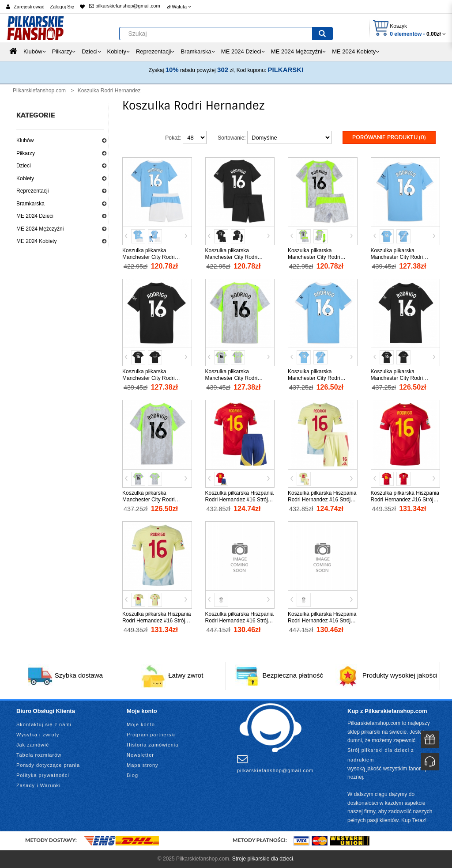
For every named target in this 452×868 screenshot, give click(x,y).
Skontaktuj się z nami (44, 724)
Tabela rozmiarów (39, 755)
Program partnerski (151, 735)
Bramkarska (30, 204)
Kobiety (25, 178)
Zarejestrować (29, 7)
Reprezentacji (32, 191)
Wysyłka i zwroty (38, 735)
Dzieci (24, 166)
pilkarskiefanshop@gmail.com (124, 6)
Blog (132, 775)
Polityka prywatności (43, 775)
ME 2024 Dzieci (35, 216)
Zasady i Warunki (39, 785)
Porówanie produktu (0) (389, 137)
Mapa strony (143, 765)
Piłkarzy (26, 153)
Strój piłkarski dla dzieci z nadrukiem (381, 755)
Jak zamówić (33, 745)
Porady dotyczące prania (48, 765)
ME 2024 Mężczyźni (40, 229)
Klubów (25, 140)
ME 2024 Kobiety (36, 241)
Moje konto (141, 724)
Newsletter (140, 755)
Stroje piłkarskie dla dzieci (263, 859)
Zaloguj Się (62, 7)
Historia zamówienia (153, 745)
